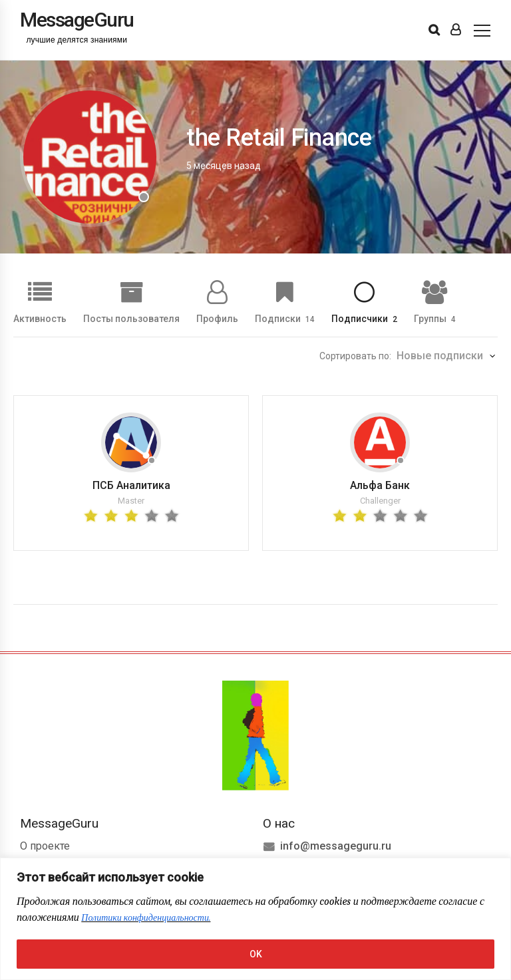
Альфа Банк (380, 485)
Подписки (285, 318)
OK (256, 954)
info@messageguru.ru (336, 846)
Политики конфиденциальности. (146, 918)
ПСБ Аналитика (131, 485)
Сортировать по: (355, 356)
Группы (435, 318)
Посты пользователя (131, 318)
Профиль (217, 318)
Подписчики (364, 318)
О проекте (45, 846)
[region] (255, 919)
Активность (40, 318)
